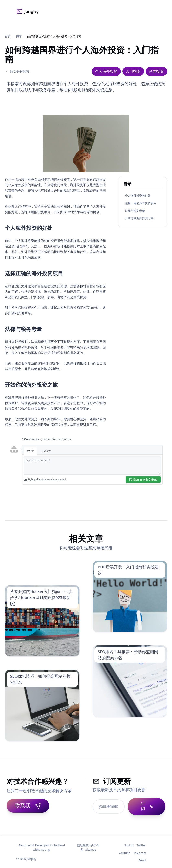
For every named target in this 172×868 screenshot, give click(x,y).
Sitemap (91, 847)
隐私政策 (83, 843)
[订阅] (145, 805)
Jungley (27, 11)
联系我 (28, 805)
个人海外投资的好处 (138, 196)
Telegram (140, 850)
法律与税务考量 (135, 211)
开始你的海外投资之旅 (139, 218)
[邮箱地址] (107, 805)
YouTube (124, 850)
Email (142, 858)
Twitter (141, 843)
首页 (8, 36)
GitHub (129, 843)
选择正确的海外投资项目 (141, 203)
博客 (19, 36)
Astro (43, 847)
